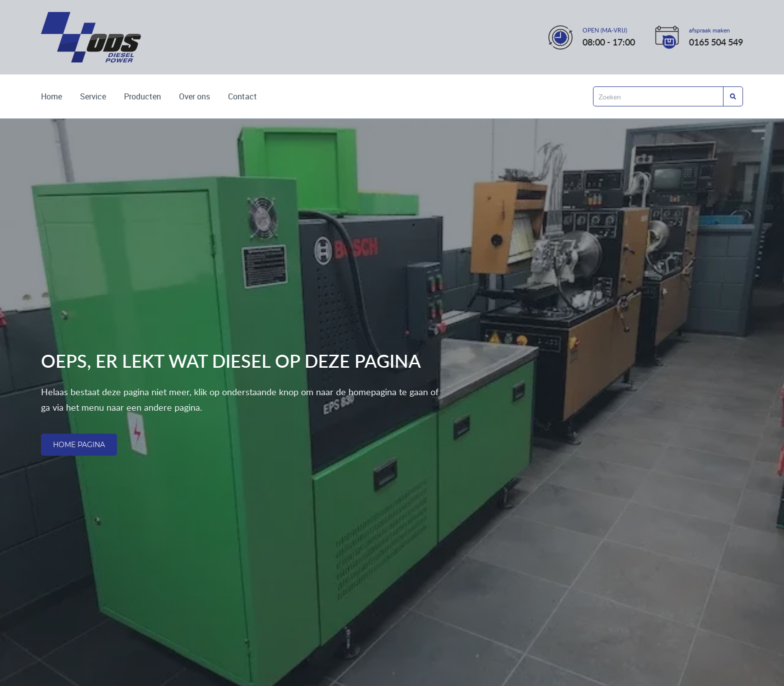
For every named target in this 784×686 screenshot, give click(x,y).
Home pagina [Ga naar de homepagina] (79, 445)
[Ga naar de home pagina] (91, 37)
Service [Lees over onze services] (93, 96)
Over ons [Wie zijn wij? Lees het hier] (194, 96)
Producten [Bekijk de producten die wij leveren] (142, 96)
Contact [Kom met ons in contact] (242, 96)
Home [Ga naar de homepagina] (51, 96)
